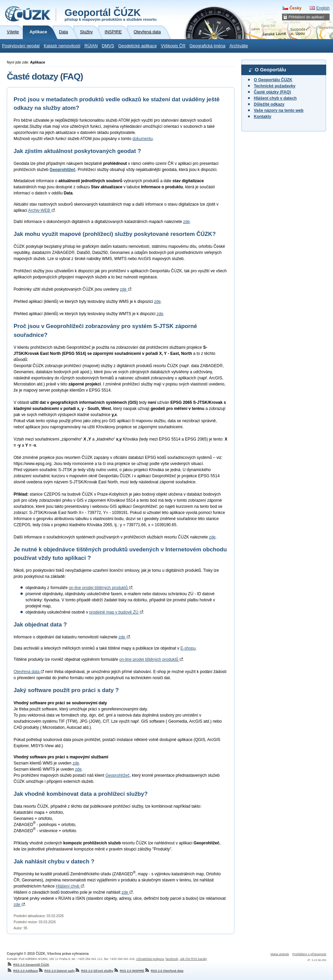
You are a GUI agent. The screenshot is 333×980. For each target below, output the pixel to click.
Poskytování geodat (21, 46)
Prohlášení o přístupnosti (309, 954)
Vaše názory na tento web (279, 110)
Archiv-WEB (41, 210)
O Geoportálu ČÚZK (273, 80)
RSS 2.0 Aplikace (22, 971)
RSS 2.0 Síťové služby (94, 971)
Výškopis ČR (173, 46)
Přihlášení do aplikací (306, 17)
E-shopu (188, 648)
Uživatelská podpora (150, 959)
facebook (172, 959)
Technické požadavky (275, 86)
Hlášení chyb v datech (275, 98)
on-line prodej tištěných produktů (100, 588)
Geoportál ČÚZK (111, 14)
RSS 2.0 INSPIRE (129, 971)
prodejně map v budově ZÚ (116, 612)
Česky (295, 8)
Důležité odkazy (269, 104)
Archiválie (239, 46)
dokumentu (143, 139)
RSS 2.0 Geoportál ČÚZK (28, 965)
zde (186, 222)
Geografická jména (208, 46)
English (323, 8)
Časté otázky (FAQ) (272, 92)
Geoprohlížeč (117, 775)
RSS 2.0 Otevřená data (164, 971)
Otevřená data (29, 672)
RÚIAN (91, 46)
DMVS (108, 46)
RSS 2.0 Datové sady (56, 971)
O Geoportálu (270, 70)
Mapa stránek (280, 954)
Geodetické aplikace (137, 46)
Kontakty (262, 117)
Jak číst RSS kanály (193, 959)
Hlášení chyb (70, 886)
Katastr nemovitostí (62, 46)
